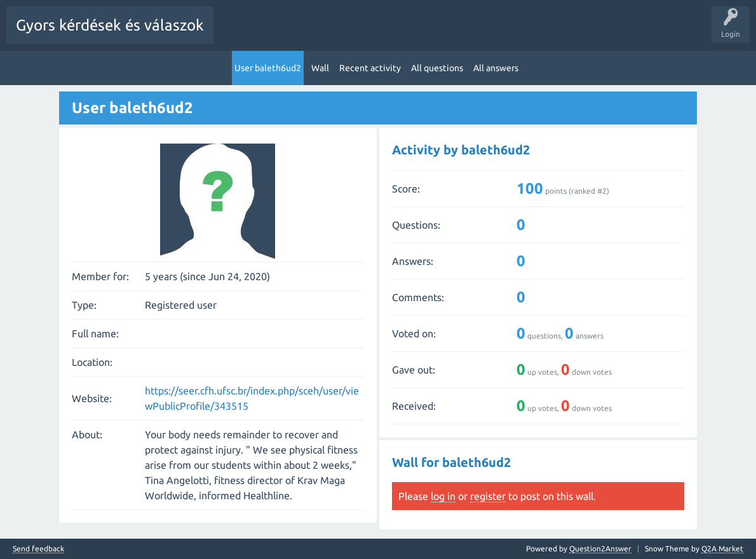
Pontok (631, 34)
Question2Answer (600, 548)
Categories (479, 34)
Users (525, 34)
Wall (320, 67)
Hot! (337, 34)
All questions (437, 67)
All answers (496, 67)
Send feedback (38, 548)
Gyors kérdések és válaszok (110, 25)
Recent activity (370, 67)
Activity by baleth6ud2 (461, 149)
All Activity (242, 34)
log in (443, 495)
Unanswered (385, 34)
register (488, 495)
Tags (434, 34)
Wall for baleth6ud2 (451, 461)
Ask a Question (578, 34)
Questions (293, 34)
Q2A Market (722, 548)
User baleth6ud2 (268, 67)
